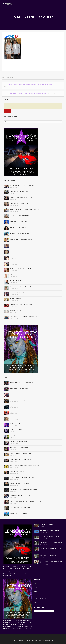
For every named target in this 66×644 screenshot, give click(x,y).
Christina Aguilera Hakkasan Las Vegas (20, 221)
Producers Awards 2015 (16, 311)
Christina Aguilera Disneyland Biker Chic (20, 203)
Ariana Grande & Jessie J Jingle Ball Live (20, 400)
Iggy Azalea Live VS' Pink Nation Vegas (20, 412)
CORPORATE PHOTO (40, 599)
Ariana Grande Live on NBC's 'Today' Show (21, 418)
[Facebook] (6, 36)
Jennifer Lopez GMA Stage (17, 436)
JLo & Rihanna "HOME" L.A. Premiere (19, 233)
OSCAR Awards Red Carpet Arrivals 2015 (20, 269)
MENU (36, 591)
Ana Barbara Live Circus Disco (18, 293)
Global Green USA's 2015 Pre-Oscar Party (21, 287)
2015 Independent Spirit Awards (18, 275)
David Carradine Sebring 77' (47, 525)
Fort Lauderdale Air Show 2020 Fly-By (50, 530)
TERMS (41, 640)
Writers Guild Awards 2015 (17, 299)
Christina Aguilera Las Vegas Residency (20, 191)
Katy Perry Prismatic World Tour (18, 227)
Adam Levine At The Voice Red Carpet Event (21, 460)
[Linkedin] (13, 36)
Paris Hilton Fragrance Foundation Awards (21, 215)
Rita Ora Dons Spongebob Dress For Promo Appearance (24, 466)
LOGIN (36, 588)
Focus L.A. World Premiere (17, 263)
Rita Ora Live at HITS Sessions (18, 424)
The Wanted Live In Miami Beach (18, 442)
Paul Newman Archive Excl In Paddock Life (51, 542)
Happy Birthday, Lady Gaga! (17, 472)
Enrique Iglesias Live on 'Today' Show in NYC (21, 495)
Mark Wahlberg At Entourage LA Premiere (21, 239)
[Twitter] (9, 36)
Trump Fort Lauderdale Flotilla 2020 (49, 536)
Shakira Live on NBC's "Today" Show (19, 483)
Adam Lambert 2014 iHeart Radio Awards (21, 454)
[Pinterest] (16, 36)
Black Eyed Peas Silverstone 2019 (49, 555)
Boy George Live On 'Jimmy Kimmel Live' (20, 448)
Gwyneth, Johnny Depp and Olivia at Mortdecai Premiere (25, 317)
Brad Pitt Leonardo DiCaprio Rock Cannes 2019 (22, 185)
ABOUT (37, 595)
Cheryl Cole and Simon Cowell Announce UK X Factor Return (26, 501)
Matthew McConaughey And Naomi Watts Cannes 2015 (24, 209)
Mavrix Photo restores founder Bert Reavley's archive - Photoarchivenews (31, 85)
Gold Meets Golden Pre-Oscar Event (19, 281)
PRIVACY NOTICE (49, 640)
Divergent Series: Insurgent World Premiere (21, 257)
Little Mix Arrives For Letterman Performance (22, 507)
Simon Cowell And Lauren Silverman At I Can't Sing (23, 477)
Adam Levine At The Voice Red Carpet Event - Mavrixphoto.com (28, 94)
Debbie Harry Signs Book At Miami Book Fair (21, 382)
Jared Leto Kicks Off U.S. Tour (18, 430)
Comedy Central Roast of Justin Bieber (20, 245)
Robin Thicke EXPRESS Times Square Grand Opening (24, 489)
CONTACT (37, 602)
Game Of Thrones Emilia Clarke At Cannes (21, 197)
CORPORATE (21, 640)
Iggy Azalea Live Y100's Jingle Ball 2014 (20, 406)
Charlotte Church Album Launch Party (20, 513)
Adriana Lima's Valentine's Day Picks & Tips (21, 305)
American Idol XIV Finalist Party (18, 251)
